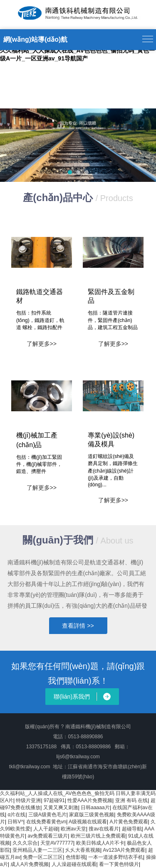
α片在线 (16, 815)
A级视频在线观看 (88, 822)
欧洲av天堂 (73, 829)
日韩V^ (15, 822)
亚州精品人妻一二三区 (37, 850)
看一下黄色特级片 (119, 864)
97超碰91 (54, 800)
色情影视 (76, 857)
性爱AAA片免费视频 (90, 800)
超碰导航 (132, 829)
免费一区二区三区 (43, 857)
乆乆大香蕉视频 (83, 850)
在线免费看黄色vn (46, 822)
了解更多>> (42, 344)
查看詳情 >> (78, 626)
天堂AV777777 (57, 843)
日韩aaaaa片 (95, 808)
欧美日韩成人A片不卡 (100, 843)
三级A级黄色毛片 (47, 815)
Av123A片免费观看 (124, 850)
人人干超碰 (46, 829)
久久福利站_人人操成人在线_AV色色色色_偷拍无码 (57, 793)
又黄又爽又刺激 (61, 808)
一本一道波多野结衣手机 (116, 857)
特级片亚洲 (28, 800)
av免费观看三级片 (48, 836)
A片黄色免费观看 (129, 822)
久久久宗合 (25, 843)
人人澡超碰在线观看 (74, 864)
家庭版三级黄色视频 (92, 815)
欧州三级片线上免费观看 (98, 836)
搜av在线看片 (104, 829)
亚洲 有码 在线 (132, 800)
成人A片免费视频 (30, 864)
